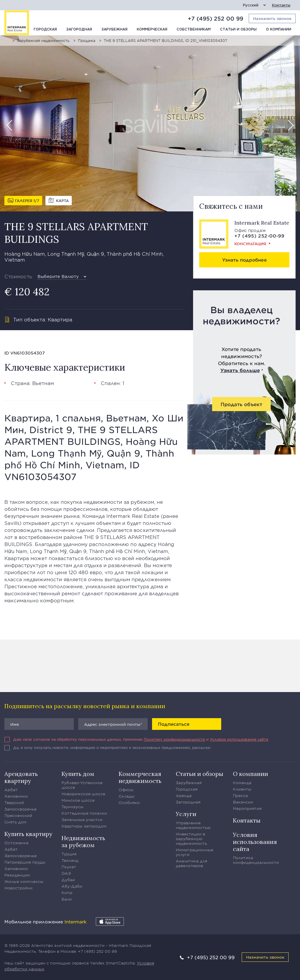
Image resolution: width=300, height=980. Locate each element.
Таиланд (70, 860)
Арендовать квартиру (21, 777)
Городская (45, 29)
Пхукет (69, 867)
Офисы (126, 790)
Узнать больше (240, 370)
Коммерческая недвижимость (140, 777)
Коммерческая (152, 29)
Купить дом (78, 774)
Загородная (79, 29)
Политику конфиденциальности (174, 739)
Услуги (186, 814)
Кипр (67, 893)
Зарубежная (114, 29)
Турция (69, 854)
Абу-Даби (72, 886)
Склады (127, 796)
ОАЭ (66, 873)
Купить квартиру (28, 834)
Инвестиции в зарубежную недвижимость (191, 839)
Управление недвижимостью (193, 825)
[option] (150, 123)
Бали (67, 899)
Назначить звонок (265, 957)
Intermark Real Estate (262, 223)
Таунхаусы (73, 807)
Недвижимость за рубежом (83, 841)
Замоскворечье (21, 809)
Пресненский (18, 815)
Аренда (184, 796)
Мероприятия (247, 808)
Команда (242, 783)
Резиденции (17, 875)
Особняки (129, 803)
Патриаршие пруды (25, 862)
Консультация (250, 244)
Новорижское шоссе (83, 794)
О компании (279, 29)
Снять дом (15, 822)
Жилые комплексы (24, 881)
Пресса (240, 796)
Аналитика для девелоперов (191, 863)
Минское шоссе (78, 800)
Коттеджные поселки (84, 813)
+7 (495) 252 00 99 (215, 18)
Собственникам (194, 29)
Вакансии (243, 802)
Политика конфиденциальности (256, 860)
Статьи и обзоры (238, 29)
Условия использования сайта (239, 739)
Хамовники (16, 796)
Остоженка (16, 843)
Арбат (11, 790)
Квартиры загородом (84, 826)
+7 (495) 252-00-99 (259, 236)
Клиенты (242, 789)
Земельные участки (82, 820)
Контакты (281, 5)
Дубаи (68, 880)
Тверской (14, 803)
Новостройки (18, 888)
